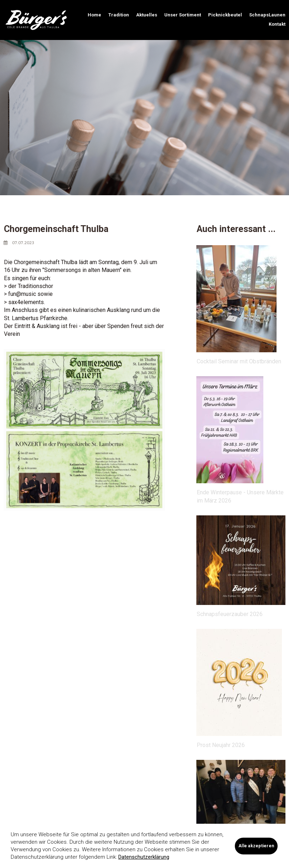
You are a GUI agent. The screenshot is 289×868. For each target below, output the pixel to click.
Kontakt (277, 24)
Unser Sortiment (183, 15)
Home (94, 15)
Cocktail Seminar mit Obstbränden (239, 361)
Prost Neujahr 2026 (221, 745)
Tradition (119, 15)
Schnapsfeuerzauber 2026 (230, 614)
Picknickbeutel (225, 15)
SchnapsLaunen (267, 15)
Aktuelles (147, 15)
